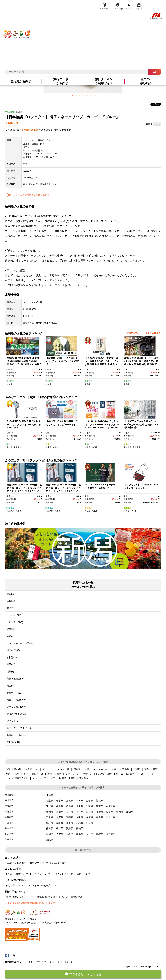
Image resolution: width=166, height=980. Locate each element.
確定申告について (15, 885)
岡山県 (70, 823)
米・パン (47, 769)
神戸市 (56, 447)
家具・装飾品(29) (16, 679)
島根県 (60, 823)
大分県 (89, 834)
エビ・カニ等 (63, 769)
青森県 (50, 801)
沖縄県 (50, 840)
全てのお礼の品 (145, 81)
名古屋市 (18, 447)
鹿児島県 (111, 834)
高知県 (80, 828)
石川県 (70, 812)
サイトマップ (67, 962)
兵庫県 (48, 447)
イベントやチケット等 (105, 769)
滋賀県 (60, 817)
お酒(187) (12, 636)
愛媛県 (70, 828)
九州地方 (9, 834)
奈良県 (100, 817)
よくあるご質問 (118, 6)
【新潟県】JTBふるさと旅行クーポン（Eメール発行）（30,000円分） (63, 361)
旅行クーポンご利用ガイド (104, 81)
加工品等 (125, 769)
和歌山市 (137, 447)
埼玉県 (80, 806)
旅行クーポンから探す (62, 81)
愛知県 (9, 447)
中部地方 (10, 112)
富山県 (60, 812)
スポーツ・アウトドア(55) (20, 728)
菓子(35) (11, 664)
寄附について (84, 874)
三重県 (50, 817)
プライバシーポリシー (47, 962)
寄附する (139, 6)
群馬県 (70, 806)
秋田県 (80, 801)
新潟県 (19, 112)
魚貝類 (29, 769)
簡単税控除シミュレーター (19, 897)
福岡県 (50, 834)
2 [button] (76, 96)
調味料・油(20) (14, 693)
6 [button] (91, 96)
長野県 (100, 812)
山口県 (89, 823)
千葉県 (89, 806)
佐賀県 (60, 834)
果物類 (18, 769)
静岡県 (88, 447)
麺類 (155, 769)
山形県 (89, 801)
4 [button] (83, 96)
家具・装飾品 (12, 774)
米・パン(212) (14, 615)
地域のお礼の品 (104, 774)
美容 (26, 774)
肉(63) (10, 608)
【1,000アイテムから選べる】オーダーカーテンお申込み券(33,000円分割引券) (141, 424)
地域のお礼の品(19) (17, 714)
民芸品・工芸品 (67, 778)
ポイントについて (64, 874)
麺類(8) (10, 672)
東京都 (100, 806)
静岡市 (95, 447)
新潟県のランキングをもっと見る (142, 333)
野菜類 (77, 769)
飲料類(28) (12, 657)
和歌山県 (128, 447)
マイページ (129, 6)
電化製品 (84, 778)
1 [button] (73, 96)
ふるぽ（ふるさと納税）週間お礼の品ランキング (30, 903)
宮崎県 (100, 834)
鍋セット (146, 774)
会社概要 (29, 962)
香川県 (60, 828)
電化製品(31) (13, 742)
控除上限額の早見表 (47, 897)
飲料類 (137, 769)
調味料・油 (38, 774)
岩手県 (60, 801)
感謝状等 (88, 774)
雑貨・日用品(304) (16, 700)
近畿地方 (49, 444)
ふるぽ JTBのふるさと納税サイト (17, 31)
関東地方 (10, 508)
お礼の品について (41, 874)
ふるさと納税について (17, 874)
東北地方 (9, 800)
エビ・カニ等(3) (15, 622)
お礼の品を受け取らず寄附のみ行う (32, 195)
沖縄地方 (9, 839)
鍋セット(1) (13, 721)
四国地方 (9, 828)
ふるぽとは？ (59, 863)
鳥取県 (88, 511)
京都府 (70, 817)
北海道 (50, 795)
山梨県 (89, 812)
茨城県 (50, 806)
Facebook (7, 955)
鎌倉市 (19, 511)
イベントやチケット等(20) (20, 643)
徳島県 (50, 828)
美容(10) (11, 686)
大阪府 (80, 817)
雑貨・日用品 (54, 774)
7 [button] (94, 96)
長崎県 (70, 834)
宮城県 (70, 801)
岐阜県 (110, 812)
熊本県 (80, 834)
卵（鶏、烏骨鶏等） (127, 774)
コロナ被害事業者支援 (17, 778)
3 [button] (80, 96)
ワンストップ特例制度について (44, 885)
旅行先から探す (21, 81)
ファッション (72, 774)
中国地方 (89, 508)
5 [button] (87, 96)
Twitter (14, 955)
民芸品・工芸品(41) (17, 735)
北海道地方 (10, 795)
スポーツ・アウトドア (44, 778)
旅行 (8, 769)
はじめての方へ (104, 6)
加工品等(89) (13, 650)
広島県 (80, 823)
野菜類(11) (12, 629)
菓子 (147, 769)
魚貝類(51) (12, 601)
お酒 (87, 769)
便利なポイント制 (39, 863)
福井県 (80, 812)
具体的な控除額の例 (72, 897)
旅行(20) (11, 594)
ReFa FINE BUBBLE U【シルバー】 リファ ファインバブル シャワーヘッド (24, 424)
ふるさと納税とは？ (16, 863)
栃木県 (60, 806)
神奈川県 (10, 511)
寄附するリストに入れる (85, 974)
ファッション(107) (16, 707)
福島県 (100, 801)
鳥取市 (95, 511)
